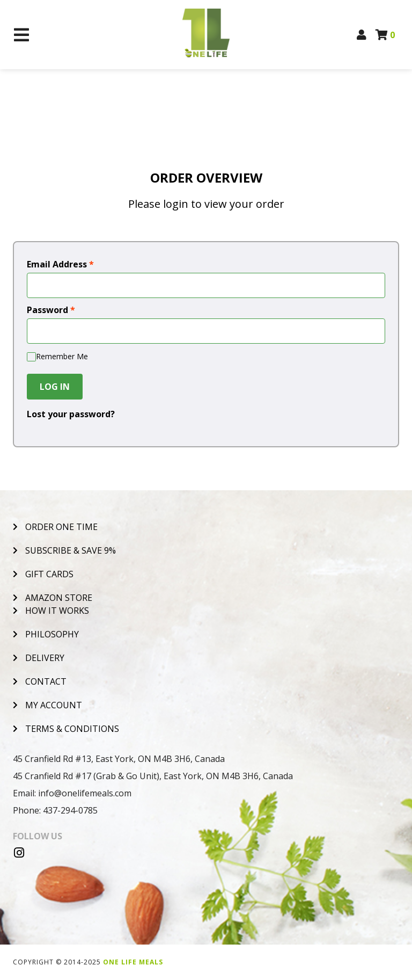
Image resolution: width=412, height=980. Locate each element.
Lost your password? (71, 414)
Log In (55, 387)
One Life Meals (133, 962)
